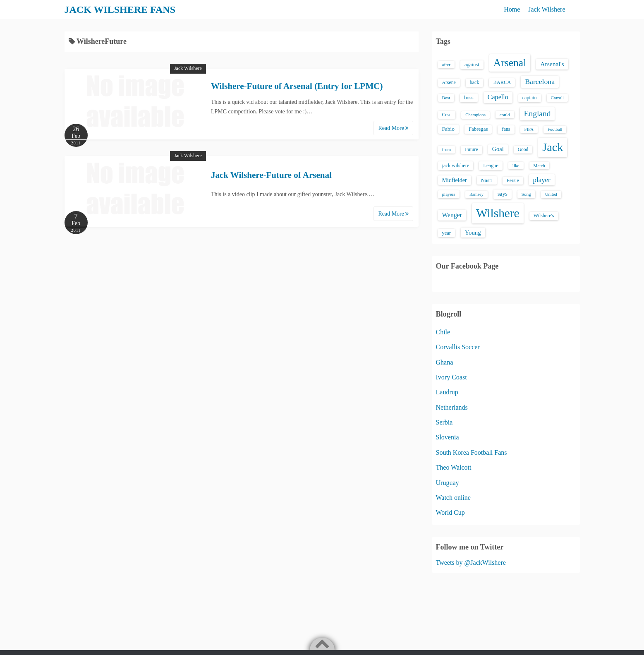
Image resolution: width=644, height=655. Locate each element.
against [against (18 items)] (472, 65)
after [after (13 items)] (446, 65)
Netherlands (452, 407)
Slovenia (448, 437)
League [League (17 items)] (491, 166)
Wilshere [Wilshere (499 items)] (498, 213)
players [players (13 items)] (449, 194)
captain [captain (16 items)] (530, 98)
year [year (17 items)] (446, 233)
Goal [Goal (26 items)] (498, 149)
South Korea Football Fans (472, 452)
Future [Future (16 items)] (472, 149)
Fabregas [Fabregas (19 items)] (478, 129)
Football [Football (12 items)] (555, 129)
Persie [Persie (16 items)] (513, 180)
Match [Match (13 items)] (539, 166)
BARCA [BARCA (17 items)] (502, 82)
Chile (443, 332)
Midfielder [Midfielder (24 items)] (455, 180)
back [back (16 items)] (475, 82)
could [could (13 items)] (505, 115)
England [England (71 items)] (537, 114)
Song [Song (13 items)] (526, 194)
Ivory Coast (451, 377)
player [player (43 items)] (542, 180)
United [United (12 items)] (551, 194)
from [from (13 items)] (447, 149)
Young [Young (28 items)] (473, 233)
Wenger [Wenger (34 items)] (452, 215)
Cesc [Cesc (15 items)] (447, 115)
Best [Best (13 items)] (446, 98)
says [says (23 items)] (503, 194)
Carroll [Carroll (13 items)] (558, 98)
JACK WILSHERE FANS (120, 10)
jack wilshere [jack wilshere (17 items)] (456, 166)
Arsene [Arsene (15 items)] (449, 83)
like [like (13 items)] (516, 166)
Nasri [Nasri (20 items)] (487, 180)
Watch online (453, 498)
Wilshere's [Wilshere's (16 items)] (544, 216)
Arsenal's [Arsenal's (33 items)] (552, 64)
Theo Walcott (454, 467)
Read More (393, 128)
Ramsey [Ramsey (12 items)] (476, 194)
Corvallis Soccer (458, 347)
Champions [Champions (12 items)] (475, 115)
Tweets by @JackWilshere (471, 563)
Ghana (445, 362)
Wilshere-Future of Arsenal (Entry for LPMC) (297, 86)
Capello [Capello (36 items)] (498, 97)
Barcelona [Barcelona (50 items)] (540, 82)
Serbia (444, 422)
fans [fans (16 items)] (506, 129)
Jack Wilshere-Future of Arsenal (271, 175)
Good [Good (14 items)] (523, 149)
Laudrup (447, 392)
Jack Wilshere (547, 9)
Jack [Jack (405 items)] (553, 147)
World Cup (450, 512)
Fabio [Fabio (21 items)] (448, 129)
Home (512, 9)
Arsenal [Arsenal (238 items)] (510, 63)
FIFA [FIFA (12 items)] (529, 129)
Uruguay (448, 483)
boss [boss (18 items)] (469, 98)
